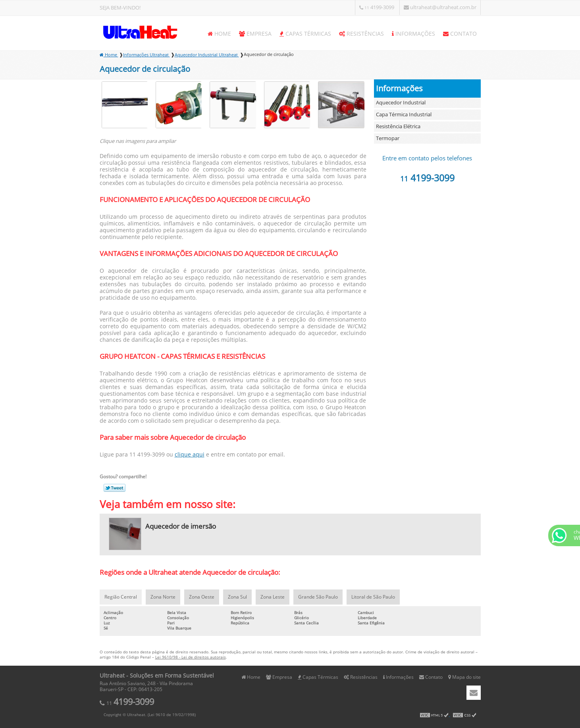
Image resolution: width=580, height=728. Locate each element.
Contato (460, 34)
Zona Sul (237, 597)
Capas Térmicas (305, 34)
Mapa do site (464, 677)
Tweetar (115, 488)
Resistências (361, 34)
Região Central (121, 597)
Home (219, 34)
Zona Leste (273, 597)
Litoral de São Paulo (373, 597)
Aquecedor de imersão (181, 527)
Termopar (388, 139)
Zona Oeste (202, 597)
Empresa (255, 34)
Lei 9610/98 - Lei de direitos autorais (191, 657)
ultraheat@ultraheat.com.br (440, 8)
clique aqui (190, 455)
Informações (413, 34)
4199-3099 (377, 8)
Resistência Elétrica (398, 127)
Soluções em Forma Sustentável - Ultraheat (139, 32)
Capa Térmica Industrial (404, 115)
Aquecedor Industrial (401, 103)
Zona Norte (163, 597)
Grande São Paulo (318, 597)
